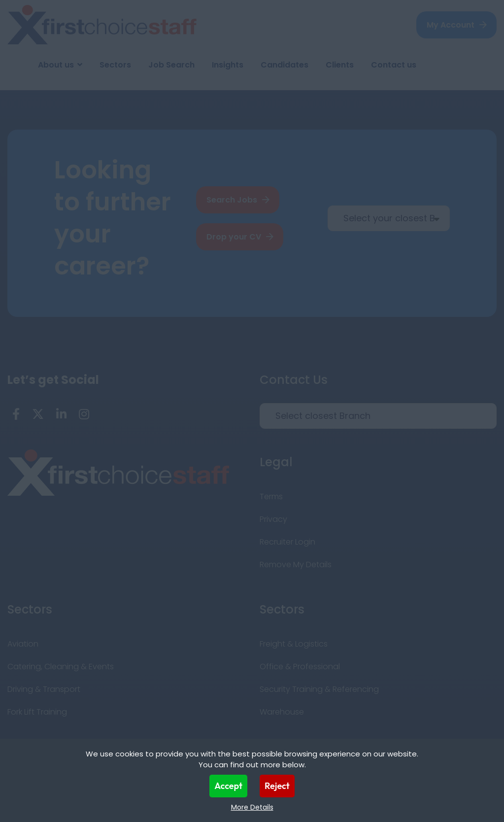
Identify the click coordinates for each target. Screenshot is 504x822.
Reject (277, 786)
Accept (228, 786)
